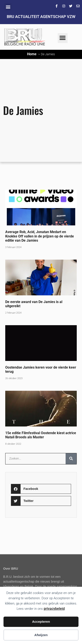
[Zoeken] (71, 459)
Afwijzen (41, 635)
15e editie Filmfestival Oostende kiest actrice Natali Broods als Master (41, 435)
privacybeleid (54, 609)
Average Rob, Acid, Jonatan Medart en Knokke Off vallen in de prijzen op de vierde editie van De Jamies (40, 236)
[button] (8, 7)
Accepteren (41, 622)
